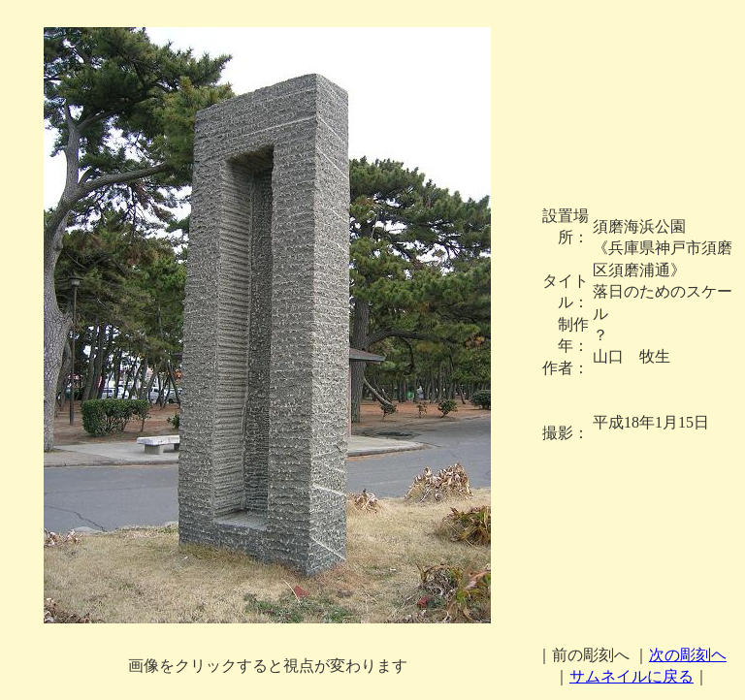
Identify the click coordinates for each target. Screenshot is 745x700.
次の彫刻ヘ (688, 655)
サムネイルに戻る (632, 676)
